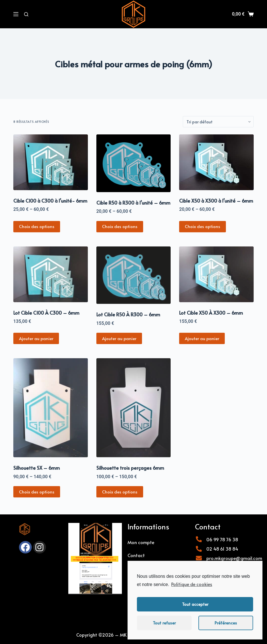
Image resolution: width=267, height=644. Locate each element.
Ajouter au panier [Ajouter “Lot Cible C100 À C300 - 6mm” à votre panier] (36, 338)
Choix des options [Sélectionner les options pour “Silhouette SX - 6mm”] (37, 492)
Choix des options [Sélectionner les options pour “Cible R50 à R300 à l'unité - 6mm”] (120, 226)
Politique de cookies (192, 584)
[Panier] (243, 14)
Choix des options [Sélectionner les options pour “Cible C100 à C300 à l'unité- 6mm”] (37, 226)
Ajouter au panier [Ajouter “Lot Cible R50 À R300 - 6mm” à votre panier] (119, 338)
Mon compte (141, 542)
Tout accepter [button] (195, 604)
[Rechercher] (26, 14)
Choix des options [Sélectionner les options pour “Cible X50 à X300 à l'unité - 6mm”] (203, 226)
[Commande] (218, 122)
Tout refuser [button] (164, 623)
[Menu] (16, 14)
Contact (136, 555)
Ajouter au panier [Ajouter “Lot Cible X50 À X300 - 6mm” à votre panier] (202, 338)
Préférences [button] (226, 623)
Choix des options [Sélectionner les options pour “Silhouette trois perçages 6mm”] (120, 492)
